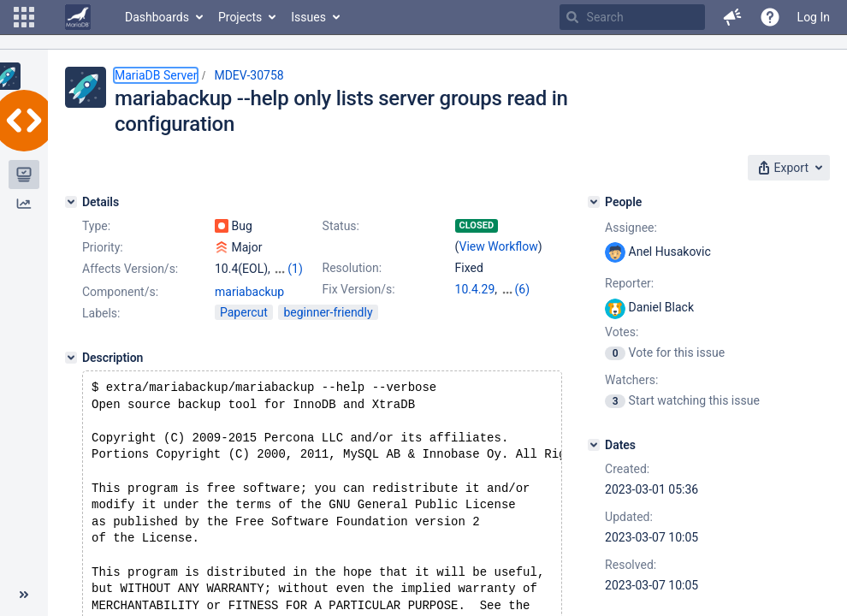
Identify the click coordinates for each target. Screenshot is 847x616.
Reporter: (629, 283)
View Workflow (499, 246)
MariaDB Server (156, 75)
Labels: (101, 329)
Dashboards (157, 17)
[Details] (71, 202)
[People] (594, 202)
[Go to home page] (78, 17)
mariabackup (249, 307)
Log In (814, 17)
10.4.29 (475, 289)
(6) (523, 289)
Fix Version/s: (359, 289)
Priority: (103, 247)
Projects (240, 17)
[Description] (71, 373)
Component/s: (120, 307)
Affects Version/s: (130, 269)
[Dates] (594, 445)
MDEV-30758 (249, 75)
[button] (24, 17)
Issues (308, 17)
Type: (96, 226)
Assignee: (631, 228)
